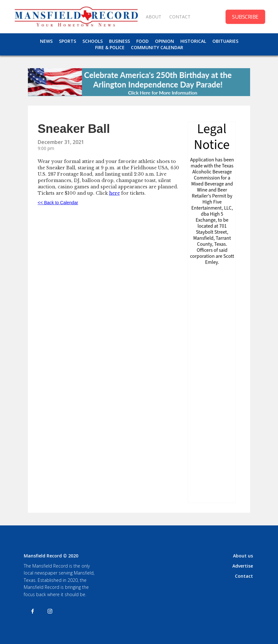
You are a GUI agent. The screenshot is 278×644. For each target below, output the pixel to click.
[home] (76, 17)
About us (243, 556)
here (114, 193)
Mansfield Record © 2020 (51, 556)
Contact (244, 576)
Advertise (243, 566)
